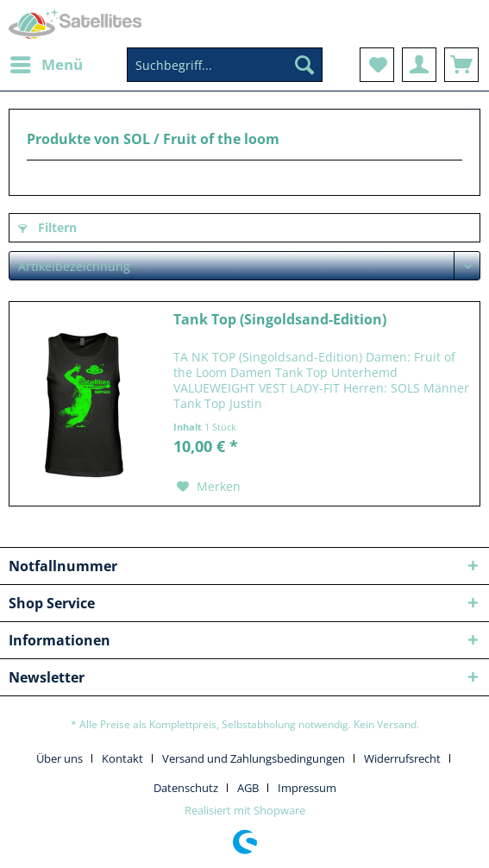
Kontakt (122, 758)
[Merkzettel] (377, 65)
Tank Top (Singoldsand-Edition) (280, 320)
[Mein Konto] (419, 65)
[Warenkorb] (461, 65)
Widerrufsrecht (402, 758)
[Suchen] (304, 65)
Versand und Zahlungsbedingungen (254, 758)
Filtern (47, 227)
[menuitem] (46, 65)
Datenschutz (186, 788)
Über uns (60, 758)
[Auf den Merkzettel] (209, 487)
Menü (47, 63)
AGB (248, 788)
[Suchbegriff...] (225, 65)
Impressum (307, 788)
